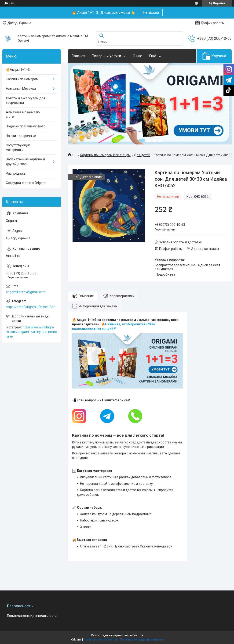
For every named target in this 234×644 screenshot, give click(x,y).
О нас (137, 56)
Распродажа (16, 173)
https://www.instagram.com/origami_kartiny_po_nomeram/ (31, 332)
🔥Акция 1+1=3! (18, 70)
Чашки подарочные (21, 136)
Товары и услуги (107, 56)
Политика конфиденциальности (32, 616)
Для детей (142, 155)
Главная (78, 56)
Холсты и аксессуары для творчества (26, 101)
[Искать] (102, 36)
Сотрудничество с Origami (26, 183)
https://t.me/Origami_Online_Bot (30, 307)
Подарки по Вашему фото (26, 126)
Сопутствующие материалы (18, 148)
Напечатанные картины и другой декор (25, 162)
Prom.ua (138, 635)
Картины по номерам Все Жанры (105, 155)
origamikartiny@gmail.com (26, 292)
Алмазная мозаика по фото (23, 115)
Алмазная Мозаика (21, 89)
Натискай (151, 13)
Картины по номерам (22, 79)
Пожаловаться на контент (101, 640)
